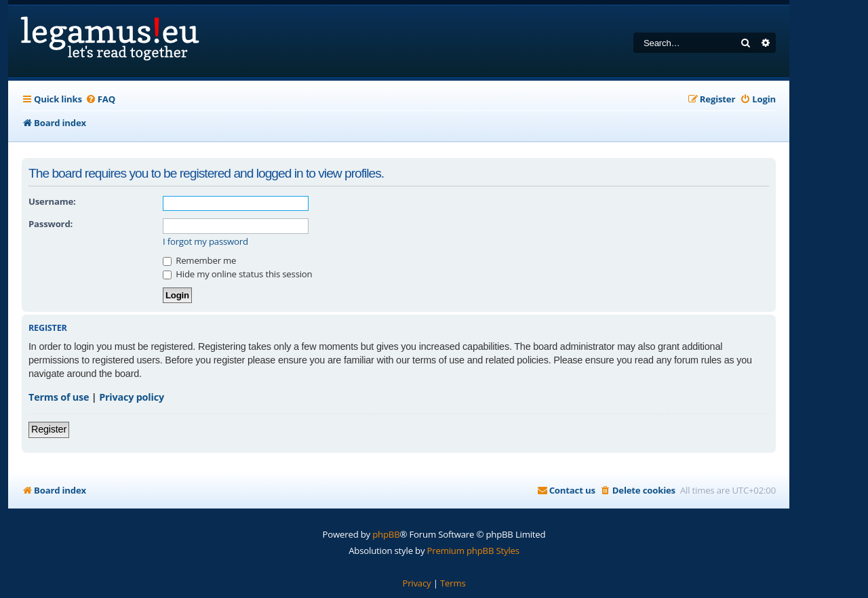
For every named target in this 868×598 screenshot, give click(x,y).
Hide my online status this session (237, 274)
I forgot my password (205, 242)
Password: (51, 224)
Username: (52, 201)
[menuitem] (100, 99)
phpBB (386, 534)
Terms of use (59, 397)
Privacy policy (132, 397)
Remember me (199, 260)
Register (49, 429)
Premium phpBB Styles (473, 551)
